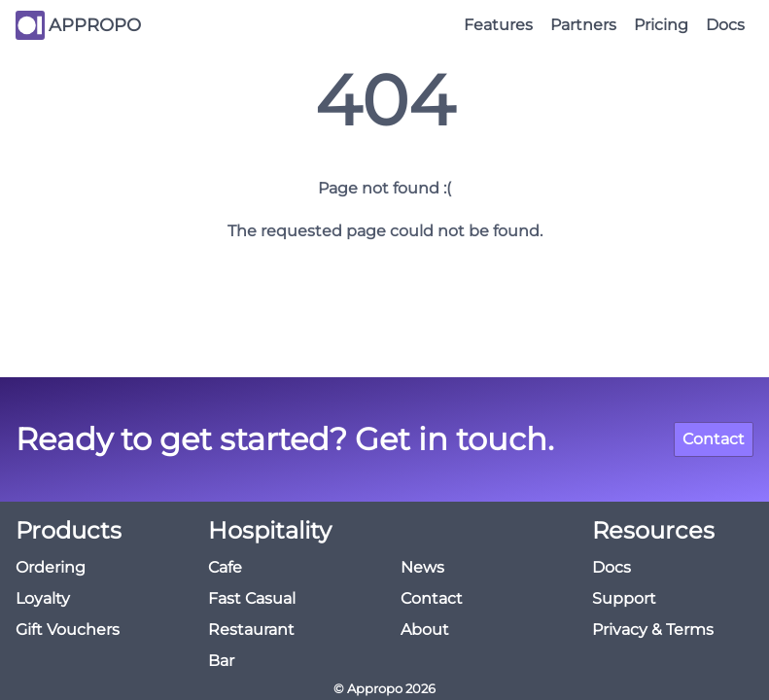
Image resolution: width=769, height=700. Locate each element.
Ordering (51, 567)
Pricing (661, 25)
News (422, 567)
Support (624, 598)
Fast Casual (252, 598)
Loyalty (43, 598)
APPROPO (95, 25)
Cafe (225, 567)
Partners (583, 25)
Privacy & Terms (653, 630)
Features (498, 25)
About (425, 630)
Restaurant (251, 630)
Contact (714, 439)
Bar (221, 661)
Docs (725, 25)
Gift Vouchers (68, 630)
